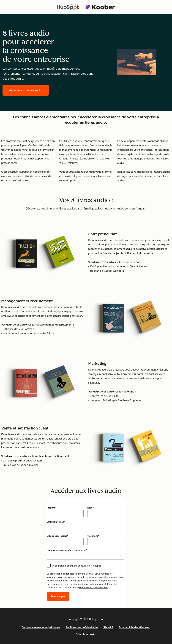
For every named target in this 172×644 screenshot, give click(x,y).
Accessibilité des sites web (134, 627)
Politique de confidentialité (82, 627)
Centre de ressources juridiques (41, 627)
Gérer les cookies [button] (86, 634)
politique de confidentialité (94, 588)
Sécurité (108, 627)
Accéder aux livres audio (26, 90)
